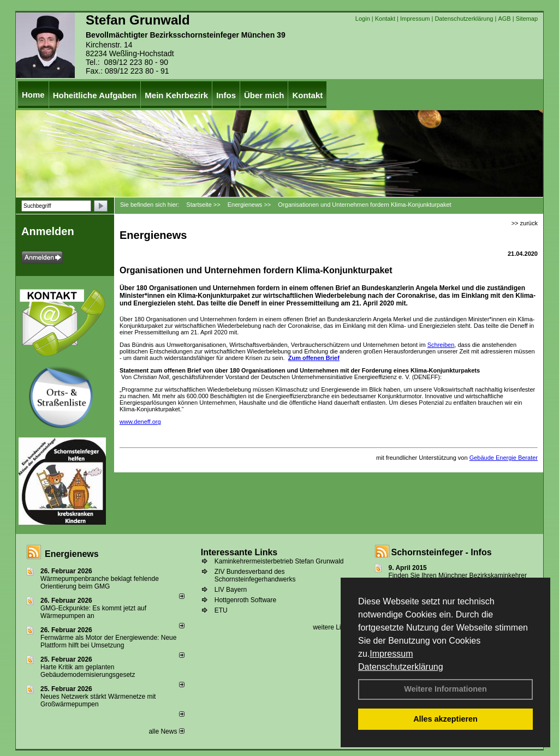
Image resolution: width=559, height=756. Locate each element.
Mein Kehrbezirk (176, 95)
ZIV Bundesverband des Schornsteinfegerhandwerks (255, 575)
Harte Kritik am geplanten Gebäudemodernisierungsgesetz (88, 671)
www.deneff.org (140, 422)
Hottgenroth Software (245, 600)
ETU (221, 610)
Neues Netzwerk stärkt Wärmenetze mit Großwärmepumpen (98, 700)
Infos (226, 95)
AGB (504, 19)
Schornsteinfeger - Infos (442, 552)
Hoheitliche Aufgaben (95, 95)
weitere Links (335, 627)
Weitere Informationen (445, 689)
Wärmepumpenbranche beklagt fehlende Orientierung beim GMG (100, 583)
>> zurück (525, 223)
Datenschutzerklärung (401, 667)
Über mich (264, 95)
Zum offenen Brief (314, 358)
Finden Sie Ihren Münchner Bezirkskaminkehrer (458, 575)
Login (363, 19)
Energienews (72, 554)
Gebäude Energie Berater (504, 458)
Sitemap (527, 19)
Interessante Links (239, 552)
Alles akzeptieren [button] (445, 719)
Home (33, 95)
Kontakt (385, 19)
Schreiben (441, 345)
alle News (166, 731)
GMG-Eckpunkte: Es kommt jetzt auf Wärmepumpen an (93, 612)
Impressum (391, 654)
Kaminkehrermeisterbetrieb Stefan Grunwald (279, 561)
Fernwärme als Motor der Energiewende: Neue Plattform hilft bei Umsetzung (108, 641)
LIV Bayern (231, 590)
